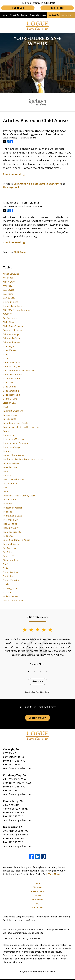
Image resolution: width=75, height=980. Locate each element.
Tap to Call (18, 8)
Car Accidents (10, 318)
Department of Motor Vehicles (19, 371)
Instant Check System (14, 455)
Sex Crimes (55, 184)
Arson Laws (9, 282)
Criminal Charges (12, 334)
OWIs (6, 492)
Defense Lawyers (12, 366)
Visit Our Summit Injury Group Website (23, 933)
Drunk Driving (10, 399)
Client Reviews (37, 899)
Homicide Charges (12, 447)
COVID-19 (8, 314)
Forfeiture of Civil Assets (16, 423)
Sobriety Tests (10, 556)
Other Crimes (10, 500)
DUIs (5, 354)
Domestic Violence (12, 375)
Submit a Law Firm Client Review (38, 692)
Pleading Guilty (11, 528)
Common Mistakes (12, 330)
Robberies (8, 536)
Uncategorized (11, 187)
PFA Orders (9, 504)
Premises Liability (12, 532)
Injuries (7, 451)
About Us (14, 15)
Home (5, 15)
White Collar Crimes (13, 600)
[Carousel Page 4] (46, 672)
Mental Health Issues (14, 479)
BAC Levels (8, 290)
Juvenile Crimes (11, 467)
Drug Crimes (9, 387)
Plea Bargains (10, 524)
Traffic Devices (10, 572)
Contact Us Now (37, 718)
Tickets (7, 568)
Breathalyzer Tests (13, 306)
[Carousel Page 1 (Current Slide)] (29, 672)
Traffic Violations (12, 580)
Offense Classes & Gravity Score (19, 496)
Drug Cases (9, 383)
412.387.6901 (19, 761)
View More (37, 681)
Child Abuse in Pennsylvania (21, 203)
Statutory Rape (11, 560)
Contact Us (54, 15)
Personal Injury (11, 520)
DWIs (6, 358)
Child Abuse (20, 184)
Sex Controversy (11, 548)
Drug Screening (11, 391)
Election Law (9, 403)
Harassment (9, 435)
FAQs (6, 407)
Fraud (6, 431)
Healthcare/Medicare (14, 439)
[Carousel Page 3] (40, 672)
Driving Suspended (13, 379)
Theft (6, 564)
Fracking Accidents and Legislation (21, 427)
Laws (6, 471)
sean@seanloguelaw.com (17, 768)
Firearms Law (10, 415)
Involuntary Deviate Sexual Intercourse (23, 459)
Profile (24, 15)
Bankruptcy (9, 298)
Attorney (7, 286)
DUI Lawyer (9, 346)
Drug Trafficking (11, 395)
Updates (7, 592)
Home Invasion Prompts (15, 443)
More (68, 15)
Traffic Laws (9, 576)
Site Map (37, 895)
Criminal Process (12, 342)
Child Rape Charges (37, 184)
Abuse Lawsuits (11, 274)
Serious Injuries (11, 544)
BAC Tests (8, 294)
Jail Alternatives (11, 463)
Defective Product (12, 362)
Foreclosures (10, 419)
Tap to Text (57, 8)
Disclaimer (38, 887)
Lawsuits (7, 475)
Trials (6, 584)
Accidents (8, 278)
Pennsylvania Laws (12, 516)
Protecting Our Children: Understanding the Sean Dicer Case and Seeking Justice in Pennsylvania (35, 133)
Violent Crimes (10, 596)
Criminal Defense (38, 15)
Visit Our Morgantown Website (19, 929)
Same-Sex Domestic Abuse (16, 540)
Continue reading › (15, 174)
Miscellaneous (10, 483)
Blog (37, 903)
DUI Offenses (10, 350)
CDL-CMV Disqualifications (16, 310)
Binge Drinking (11, 302)
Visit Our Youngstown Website (53, 929)
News (6, 487)
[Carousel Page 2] (35, 672)
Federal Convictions (13, 411)
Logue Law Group (47, 972)
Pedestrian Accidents (14, 508)
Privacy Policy (38, 891)
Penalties (8, 512)
